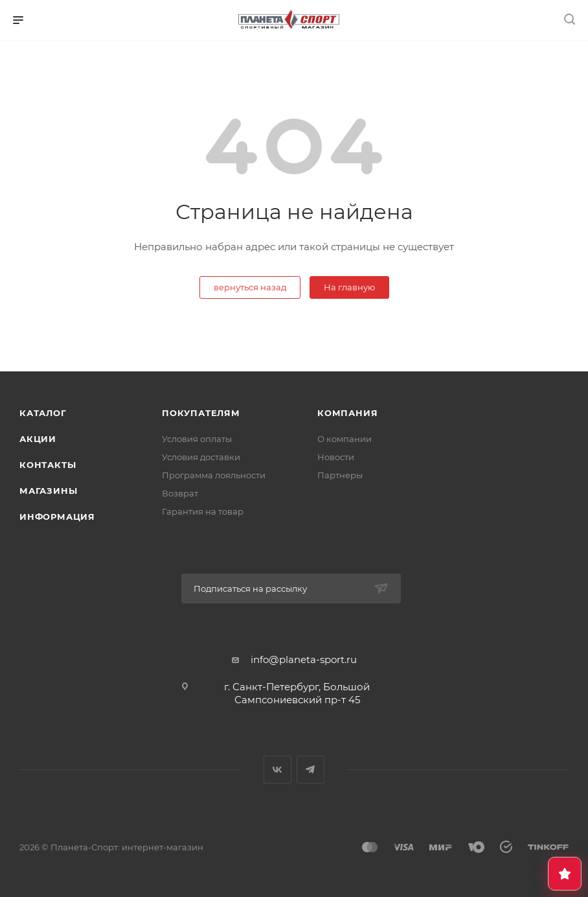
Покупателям (201, 413)
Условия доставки (201, 457)
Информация (57, 517)
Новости (336, 457)
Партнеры (340, 475)
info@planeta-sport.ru (304, 659)
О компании (345, 439)
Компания (347, 413)
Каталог (43, 413)
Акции (38, 439)
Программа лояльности (214, 475)
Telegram (311, 770)
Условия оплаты (197, 439)
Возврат (180, 493)
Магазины (48, 491)
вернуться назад (250, 287)
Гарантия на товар (203, 511)
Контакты (48, 465)
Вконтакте (277, 770)
